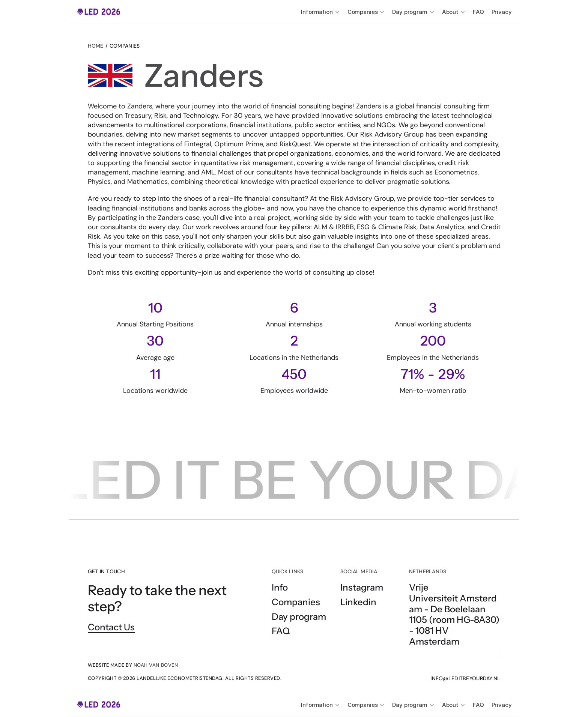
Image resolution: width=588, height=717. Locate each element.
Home (96, 46)
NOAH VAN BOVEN (156, 665)
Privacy (502, 12)
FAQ (478, 12)
